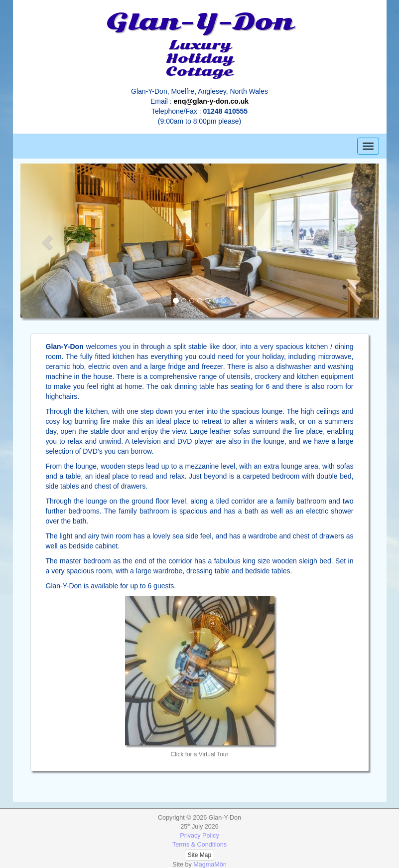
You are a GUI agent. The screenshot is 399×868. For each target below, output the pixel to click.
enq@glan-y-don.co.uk (211, 101)
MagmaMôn (210, 865)
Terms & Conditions (199, 845)
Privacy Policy (199, 836)
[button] (47, 243)
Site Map (199, 855)
